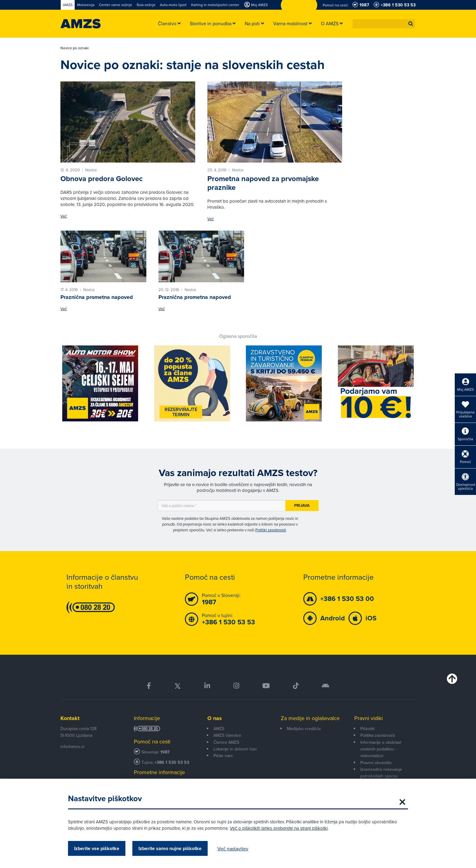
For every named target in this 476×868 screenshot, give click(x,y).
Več (64, 216)
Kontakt (70, 718)
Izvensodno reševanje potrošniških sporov (381, 773)
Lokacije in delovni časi (235, 749)
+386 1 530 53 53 (172, 762)
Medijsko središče (304, 729)
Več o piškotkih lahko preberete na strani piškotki (279, 828)
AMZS (219, 729)
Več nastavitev (233, 849)
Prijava (302, 505)
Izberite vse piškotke (97, 848)
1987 (165, 752)
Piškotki (367, 729)
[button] (411, 24)
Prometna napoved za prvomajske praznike (263, 183)
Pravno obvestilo (376, 763)
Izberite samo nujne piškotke (170, 848)
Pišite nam (223, 756)
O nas (215, 718)
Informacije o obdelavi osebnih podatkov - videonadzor (381, 749)
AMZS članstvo (227, 735)
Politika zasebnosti (378, 735)
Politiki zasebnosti (271, 530)
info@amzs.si (72, 746)
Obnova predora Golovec (102, 179)
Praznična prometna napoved (97, 297)
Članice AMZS (226, 742)
